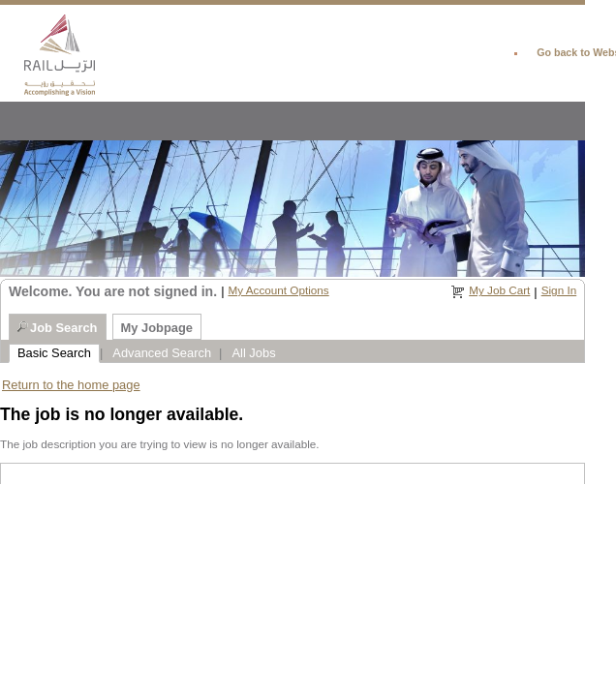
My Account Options (278, 290)
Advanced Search (162, 353)
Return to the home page (71, 385)
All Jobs (253, 353)
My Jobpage (157, 328)
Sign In (559, 290)
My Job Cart (499, 290)
